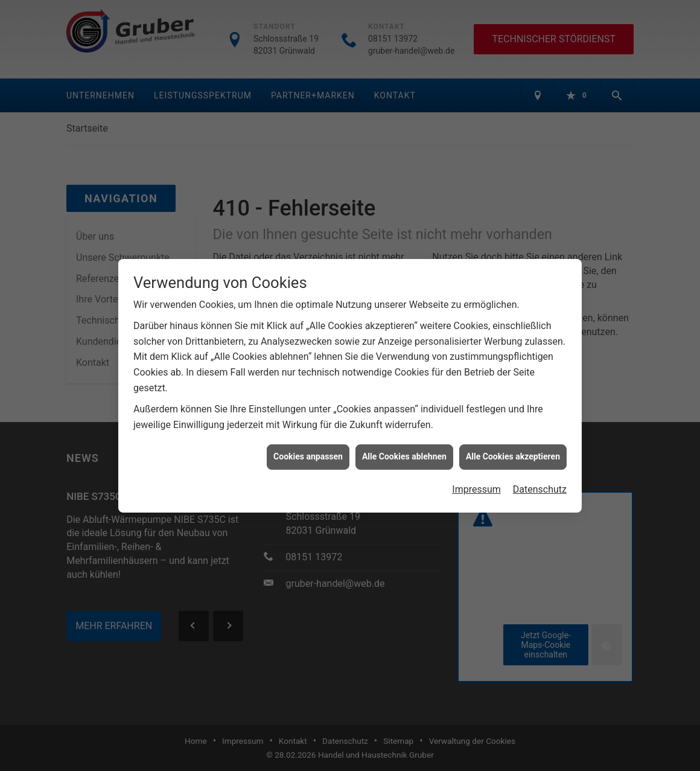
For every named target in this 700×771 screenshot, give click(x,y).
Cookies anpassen (308, 450)
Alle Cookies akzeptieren (513, 450)
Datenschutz (540, 483)
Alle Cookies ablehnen (404, 450)
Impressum (476, 483)
